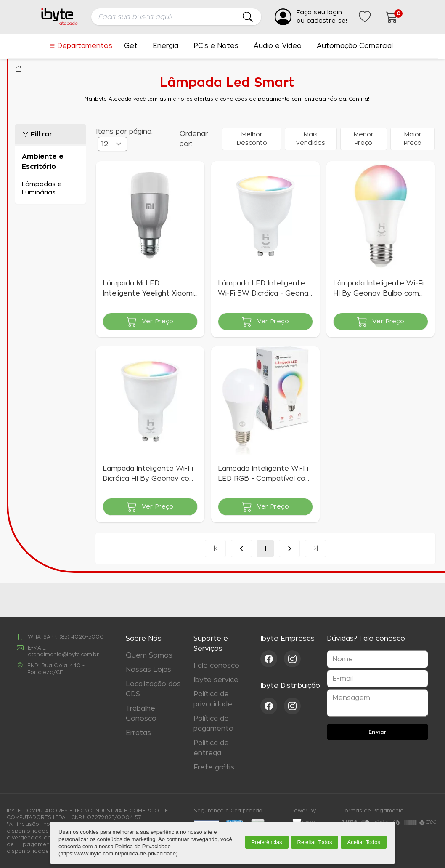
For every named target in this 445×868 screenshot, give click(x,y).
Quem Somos (149, 655)
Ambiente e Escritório (43, 162)
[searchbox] (176, 17)
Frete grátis (214, 767)
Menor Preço (364, 139)
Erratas (138, 733)
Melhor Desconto (252, 139)
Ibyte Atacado (19, 69)
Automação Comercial (355, 46)
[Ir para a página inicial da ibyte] (61, 17)
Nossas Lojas (148, 670)
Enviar (378, 732)
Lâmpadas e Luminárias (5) (50, 189)
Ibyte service (216, 680)
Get (131, 46)
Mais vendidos (311, 139)
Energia (166, 46)
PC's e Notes (216, 46)
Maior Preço (413, 139)
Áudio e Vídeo (278, 46)
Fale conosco (216, 666)
